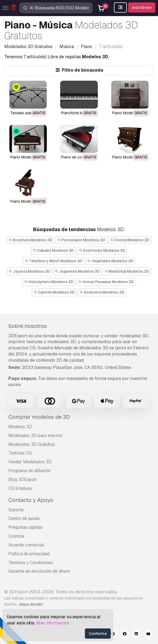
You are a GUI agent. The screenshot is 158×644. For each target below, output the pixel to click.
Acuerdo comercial (26, 545)
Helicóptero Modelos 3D (49, 282)
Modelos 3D (20, 427)
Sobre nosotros (28, 326)
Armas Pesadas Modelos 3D (106, 282)
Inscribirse (142, 8)
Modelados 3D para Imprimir (36, 436)
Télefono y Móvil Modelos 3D (53, 261)
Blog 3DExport (23, 480)
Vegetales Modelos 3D (110, 261)
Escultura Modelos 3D (31, 240)
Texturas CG (20, 453)
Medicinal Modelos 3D (127, 271)
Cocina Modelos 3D (130, 240)
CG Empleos (20, 488)
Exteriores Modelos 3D (102, 250)
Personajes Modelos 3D (81, 240)
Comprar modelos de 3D (39, 417)
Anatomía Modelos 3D (102, 292)
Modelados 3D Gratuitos (32, 444)
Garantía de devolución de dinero (39, 571)
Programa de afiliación (30, 471)
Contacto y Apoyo (31, 500)
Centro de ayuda (24, 518)
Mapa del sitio (31, 604)
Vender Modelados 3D (30, 462)
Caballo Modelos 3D (53, 250)
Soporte (16, 510)
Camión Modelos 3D (54, 292)
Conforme (98, 634)
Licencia (16, 536)
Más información (53, 623)
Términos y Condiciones (31, 563)
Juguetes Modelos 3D (77, 271)
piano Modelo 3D (127, 113)
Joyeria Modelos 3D (30, 271)
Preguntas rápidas (26, 527)
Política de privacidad (29, 554)
